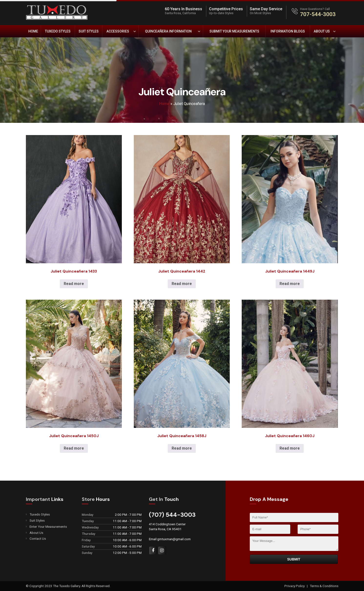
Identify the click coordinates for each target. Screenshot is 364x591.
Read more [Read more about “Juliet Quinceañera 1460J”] (290, 448)
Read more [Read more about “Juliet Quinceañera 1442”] (182, 284)
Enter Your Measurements (48, 527)
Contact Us (38, 539)
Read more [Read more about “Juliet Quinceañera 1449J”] (290, 284)
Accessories (118, 31)
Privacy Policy (295, 586)
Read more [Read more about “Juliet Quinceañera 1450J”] (74, 448)
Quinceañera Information (168, 31)
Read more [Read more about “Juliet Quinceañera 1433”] (74, 284)
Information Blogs (288, 31)
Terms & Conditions (324, 586)
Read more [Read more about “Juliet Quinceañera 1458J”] (182, 448)
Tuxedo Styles (58, 31)
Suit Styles (89, 31)
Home (33, 31)
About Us (322, 31)
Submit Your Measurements (234, 31)
